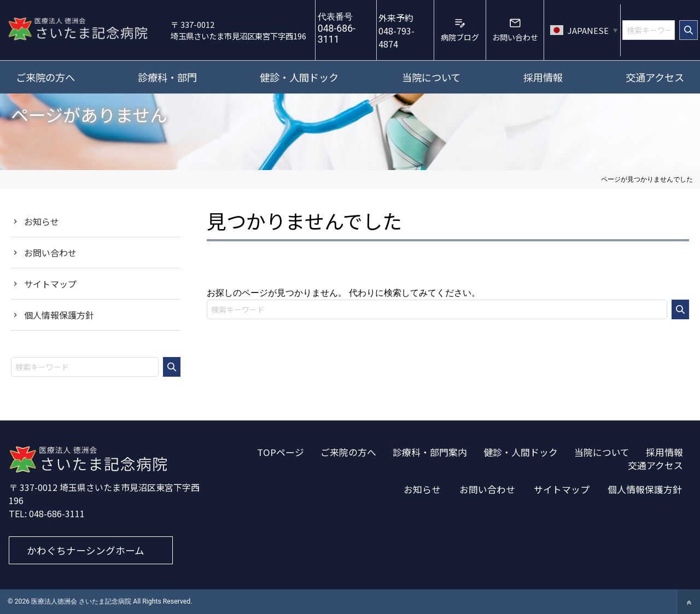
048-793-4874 (396, 31)
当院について (602, 452)
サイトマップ (50, 284)
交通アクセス (655, 465)
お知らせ (42, 221)
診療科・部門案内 (430, 452)
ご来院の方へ (348, 452)
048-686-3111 (57, 513)
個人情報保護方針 (59, 315)
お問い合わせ (50, 253)
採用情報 (664, 452)
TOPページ (281, 452)
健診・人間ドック (521, 452)
